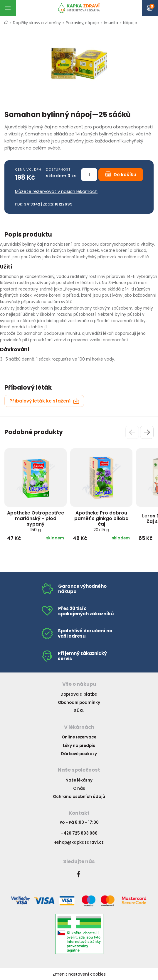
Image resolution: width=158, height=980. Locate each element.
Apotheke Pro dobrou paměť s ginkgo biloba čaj (101, 521)
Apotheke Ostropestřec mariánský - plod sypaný (36, 521)
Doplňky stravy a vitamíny (37, 23)
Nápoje (130, 23)
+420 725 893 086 (79, 833)
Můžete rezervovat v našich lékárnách (56, 191)
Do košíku (121, 175)
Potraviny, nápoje (82, 23)
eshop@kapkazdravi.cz (79, 842)
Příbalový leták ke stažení (44, 401)
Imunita (111, 23)
